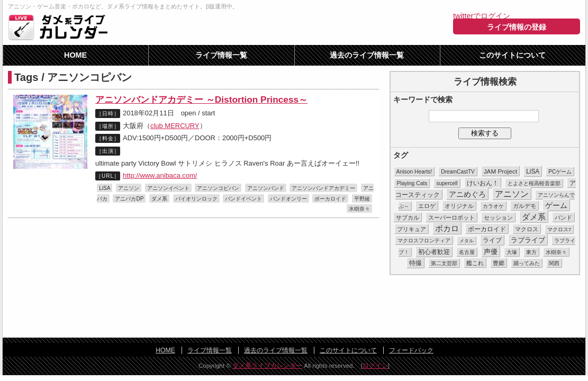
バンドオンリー (288, 199)
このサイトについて (512, 55)
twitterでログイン (482, 16)
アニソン (129, 188)
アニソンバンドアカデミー (323, 188)
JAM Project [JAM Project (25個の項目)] (501, 171)
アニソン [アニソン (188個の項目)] (512, 194)
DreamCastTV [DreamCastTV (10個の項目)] (458, 172)
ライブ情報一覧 (221, 55)
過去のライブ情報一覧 (367, 55)
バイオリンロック (196, 199)
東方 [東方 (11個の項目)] (531, 252)
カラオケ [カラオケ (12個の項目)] (493, 206)
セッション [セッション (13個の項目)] (498, 217)
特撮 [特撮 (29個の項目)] (415, 263)
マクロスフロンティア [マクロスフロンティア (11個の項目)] (424, 241)
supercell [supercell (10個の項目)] (447, 183)
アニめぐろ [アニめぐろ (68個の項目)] (467, 194)
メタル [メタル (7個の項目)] (467, 241)
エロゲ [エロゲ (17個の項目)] (427, 206)
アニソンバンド (266, 188)
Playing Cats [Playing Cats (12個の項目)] (412, 183)
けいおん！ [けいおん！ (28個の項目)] (483, 183)
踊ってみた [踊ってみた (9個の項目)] (527, 263)
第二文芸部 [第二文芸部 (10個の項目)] (444, 263)
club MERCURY (175, 126)
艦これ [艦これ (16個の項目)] (475, 263)
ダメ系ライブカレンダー (61, 27)
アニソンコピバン (218, 188)
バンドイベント (243, 199)
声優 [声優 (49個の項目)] (491, 252)
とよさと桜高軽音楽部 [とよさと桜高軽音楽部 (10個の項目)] (534, 183)
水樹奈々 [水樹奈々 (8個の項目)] (556, 252)
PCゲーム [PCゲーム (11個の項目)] (560, 172)
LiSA (105, 188)
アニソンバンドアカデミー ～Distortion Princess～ (201, 99)
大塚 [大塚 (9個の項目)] (512, 252)
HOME (75, 55)
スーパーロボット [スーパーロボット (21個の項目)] (451, 217)
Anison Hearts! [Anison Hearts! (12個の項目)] (414, 172)
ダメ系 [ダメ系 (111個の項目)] (534, 217)
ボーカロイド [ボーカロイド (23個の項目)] (487, 229)
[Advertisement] (294, 307)
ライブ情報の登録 (517, 27)
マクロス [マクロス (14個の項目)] (527, 229)
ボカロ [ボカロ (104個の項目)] (447, 229)
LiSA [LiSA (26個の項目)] (533, 171)
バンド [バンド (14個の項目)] (563, 217)
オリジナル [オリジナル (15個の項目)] (459, 206)
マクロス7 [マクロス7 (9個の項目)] (559, 229)
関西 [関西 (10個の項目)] (554, 263)
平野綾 (362, 199)
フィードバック (411, 350)
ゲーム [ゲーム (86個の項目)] (556, 205)
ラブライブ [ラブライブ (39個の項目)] (528, 240)
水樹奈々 (359, 209)
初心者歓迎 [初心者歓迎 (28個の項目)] (434, 252)
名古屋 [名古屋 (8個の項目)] (467, 252)
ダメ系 (159, 199)
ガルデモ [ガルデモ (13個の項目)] (524, 206)
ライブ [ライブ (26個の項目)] (492, 240)
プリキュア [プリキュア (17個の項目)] (411, 229)
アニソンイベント (168, 188)
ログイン (375, 366)
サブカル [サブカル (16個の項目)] (408, 217)
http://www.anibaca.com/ (160, 175)
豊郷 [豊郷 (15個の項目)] (499, 263)
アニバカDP (129, 199)
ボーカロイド (330, 199)
